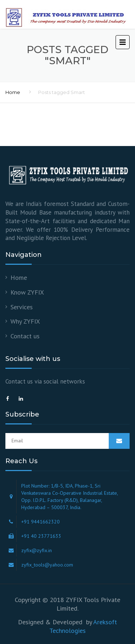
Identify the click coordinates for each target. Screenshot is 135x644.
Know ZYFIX (27, 292)
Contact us (25, 336)
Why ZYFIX (25, 321)
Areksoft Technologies (83, 626)
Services (22, 307)
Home (13, 92)
